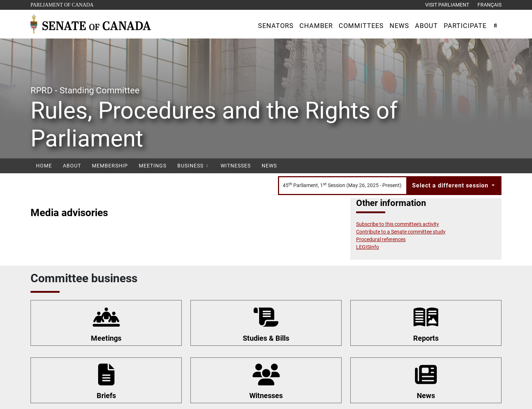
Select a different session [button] (451, 185)
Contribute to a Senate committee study (401, 232)
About (72, 166)
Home (44, 166)
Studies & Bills (266, 338)
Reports (426, 338)
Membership (110, 166)
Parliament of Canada (62, 4)
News (269, 166)
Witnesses (236, 166)
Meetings (153, 166)
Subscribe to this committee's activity (398, 224)
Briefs (106, 396)
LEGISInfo (368, 247)
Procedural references (381, 239)
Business (194, 166)
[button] (276, 26)
